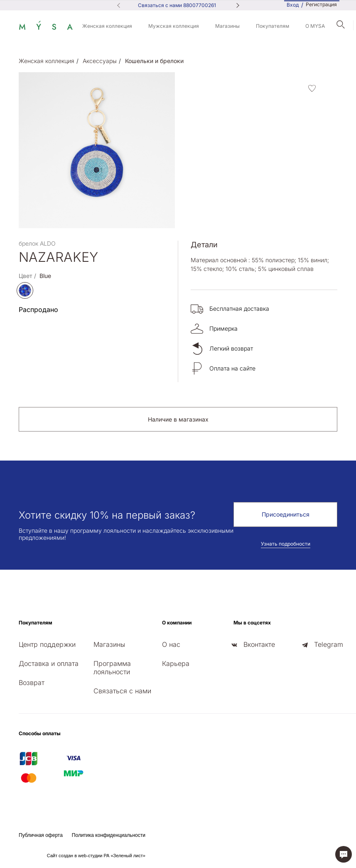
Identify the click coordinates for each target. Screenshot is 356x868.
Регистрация (321, 5)
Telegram (329, 644)
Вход (293, 5)
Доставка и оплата (49, 663)
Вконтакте (259, 644)
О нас (171, 644)
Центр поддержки (47, 644)
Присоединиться (286, 514)
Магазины (227, 26)
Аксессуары (100, 61)
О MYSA (315, 26)
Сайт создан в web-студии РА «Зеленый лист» (96, 856)
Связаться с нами (122, 691)
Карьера (176, 663)
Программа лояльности (112, 668)
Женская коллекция (107, 26)
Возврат (32, 683)
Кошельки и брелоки (154, 61)
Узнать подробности (286, 544)
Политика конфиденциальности (109, 835)
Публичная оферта (41, 835)
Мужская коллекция (174, 26)
